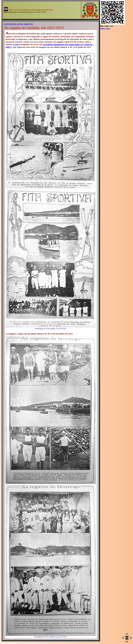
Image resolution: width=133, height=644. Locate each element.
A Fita (16, 44)
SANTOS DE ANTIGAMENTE (19, 24)
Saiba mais (105, 29)
